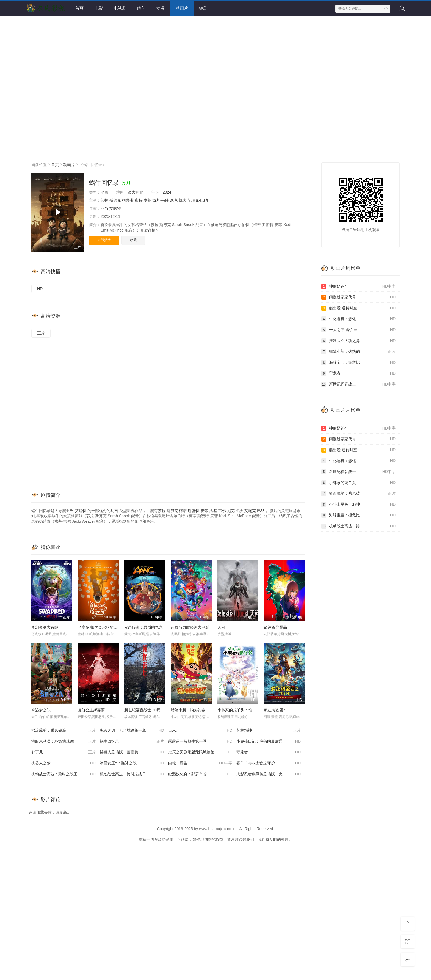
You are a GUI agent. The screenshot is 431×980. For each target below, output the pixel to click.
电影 (99, 8)
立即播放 (104, 240)
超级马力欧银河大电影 (190, 627)
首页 (79, 8)
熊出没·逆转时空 (358, 308)
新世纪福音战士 (358, 384)
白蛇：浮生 (200, 763)
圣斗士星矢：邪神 (358, 505)
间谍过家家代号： (358, 297)
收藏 (133, 240)
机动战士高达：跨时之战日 (132, 774)
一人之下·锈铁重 (358, 330)
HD (40, 289)
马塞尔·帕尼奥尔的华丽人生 (101, 627)
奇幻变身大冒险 (45, 627)
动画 (104, 192)
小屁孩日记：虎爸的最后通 (269, 742)
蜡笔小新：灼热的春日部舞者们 (198, 710)
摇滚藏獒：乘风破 (358, 494)
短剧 (203, 8)
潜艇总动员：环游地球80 (63, 742)
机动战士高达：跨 (358, 526)
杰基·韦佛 (161, 200)
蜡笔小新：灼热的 (358, 352)
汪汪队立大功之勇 (358, 341)
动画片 (182, 8)
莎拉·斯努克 (111, 200)
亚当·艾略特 (111, 208)
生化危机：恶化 (358, 319)
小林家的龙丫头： (358, 483)
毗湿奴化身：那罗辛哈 (200, 774)
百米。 (200, 731)
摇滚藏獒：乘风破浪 (63, 731)
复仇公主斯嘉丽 (91, 710)
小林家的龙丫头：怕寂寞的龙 (242, 710)
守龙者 (269, 752)
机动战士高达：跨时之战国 (63, 774)
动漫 (161, 8)
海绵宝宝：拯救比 (358, 363)
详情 (154, 230)
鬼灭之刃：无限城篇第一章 (132, 731)
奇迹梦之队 (41, 710)
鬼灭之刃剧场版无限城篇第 (200, 752)
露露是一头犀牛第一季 (200, 742)
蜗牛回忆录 (132, 742)
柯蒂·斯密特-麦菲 (137, 200)
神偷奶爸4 (358, 287)
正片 (41, 333)
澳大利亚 (136, 192)
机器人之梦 (63, 763)
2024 (167, 192)
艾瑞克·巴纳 (198, 200)
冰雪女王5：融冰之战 (132, 763)
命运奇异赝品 (275, 627)
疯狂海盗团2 (275, 710)
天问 (221, 627)
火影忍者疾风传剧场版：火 (269, 774)
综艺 (141, 8)
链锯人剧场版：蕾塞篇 (132, 752)
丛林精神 (269, 731)
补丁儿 (63, 752)
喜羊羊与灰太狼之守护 (269, 763)
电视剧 (120, 8)
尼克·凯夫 (178, 200)
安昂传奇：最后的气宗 (143, 627)
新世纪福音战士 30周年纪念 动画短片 (156, 710)
